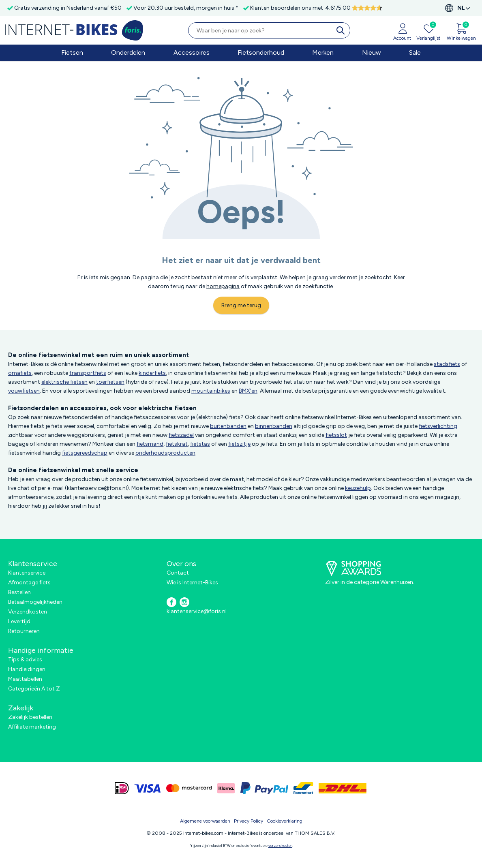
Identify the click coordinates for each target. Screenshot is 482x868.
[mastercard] (189, 788)
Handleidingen (27, 669)
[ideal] (122, 788)
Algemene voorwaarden (205, 821)
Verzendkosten (28, 612)
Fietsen (72, 52)
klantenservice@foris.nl (197, 611)
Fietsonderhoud (261, 52)
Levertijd (19, 621)
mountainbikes (211, 391)
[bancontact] (303, 788)
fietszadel (181, 435)
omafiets (20, 373)
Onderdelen (128, 52)
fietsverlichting (438, 426)
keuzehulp (358, 488)
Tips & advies (25, 660)
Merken (323, 52)
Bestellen (19, 592)
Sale (415, 52)
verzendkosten (280, 846)
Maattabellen (25, 679)
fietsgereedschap (85, 453)
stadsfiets (447, 364)
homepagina (223, 286)
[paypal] (264, 788)
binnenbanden (274, 426)
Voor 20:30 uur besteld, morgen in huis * (186, 8)
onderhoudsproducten (165, 453)
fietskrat (177, 444)
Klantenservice (27, 573)
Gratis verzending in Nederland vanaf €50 (68, 8)
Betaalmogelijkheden (35, 602)
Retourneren (24, 631)
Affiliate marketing (32, 727)
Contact (178, 573)
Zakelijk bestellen (30, 717)
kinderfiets (152, 373)
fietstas (200, 444)
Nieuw (372, 52)
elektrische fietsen (64, 382)
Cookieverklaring (285, 821)
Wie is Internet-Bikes (192, 583)
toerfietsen (110, 382)
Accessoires (192, 52)
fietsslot (336, 435)
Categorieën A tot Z (34, 689)
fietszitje (239, 444)
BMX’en (248, 391)
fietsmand (150, 444)
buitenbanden (228, 426)
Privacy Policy (248, 821)
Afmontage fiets (29, 583)
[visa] (148, 788)
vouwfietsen (24, 391)
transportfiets (88, 373)
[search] (342, 30)
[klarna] (226, 788)
